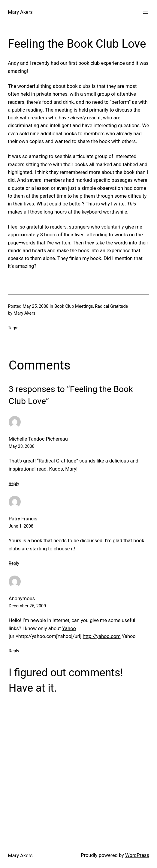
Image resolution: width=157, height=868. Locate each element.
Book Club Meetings (74, 306)
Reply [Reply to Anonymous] (14, 651)
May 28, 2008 (22, 446)
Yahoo (69, 629)
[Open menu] (146, 12)
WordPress (137, 855)
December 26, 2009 (27, 606)
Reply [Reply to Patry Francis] (14, 563)
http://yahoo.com (102, 636)
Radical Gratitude (111, 306)
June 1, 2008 (21, 526)
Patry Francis (23, 519)
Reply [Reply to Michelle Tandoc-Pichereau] (14, 484)
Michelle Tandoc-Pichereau (38, 439)
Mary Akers (20, 12)
